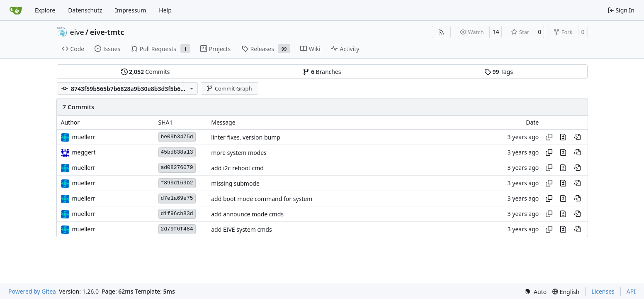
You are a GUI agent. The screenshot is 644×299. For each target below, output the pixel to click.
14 (496, 32)
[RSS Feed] (441, 32)
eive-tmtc (107, 32)
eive (77, 32)
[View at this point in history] (577, 137)
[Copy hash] (549, 137)
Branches (322, 72)
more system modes (239, 153)
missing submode (235, 183)
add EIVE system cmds (241, 229)
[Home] (16, 10)
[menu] (535, 292)
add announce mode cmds (247, 214)
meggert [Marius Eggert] (84, 152)
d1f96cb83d (177, 214)
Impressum (130, 10)
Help (165, 10)
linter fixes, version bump (246, 137)
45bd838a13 (177, 152)
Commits (146, 72)
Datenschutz (85, 10)
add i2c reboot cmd (237, 168)
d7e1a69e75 (177, 198)
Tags (499, 72)
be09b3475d (177, 137)
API (631, 291)
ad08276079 (177, 168)
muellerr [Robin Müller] (84, 137)
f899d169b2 (177, 183)
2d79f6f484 (177, 229)
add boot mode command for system (262, 199)
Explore (45, 10)
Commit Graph (229, 88)
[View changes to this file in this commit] (563, 137)
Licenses (603, 291)
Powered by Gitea (32, 291)
